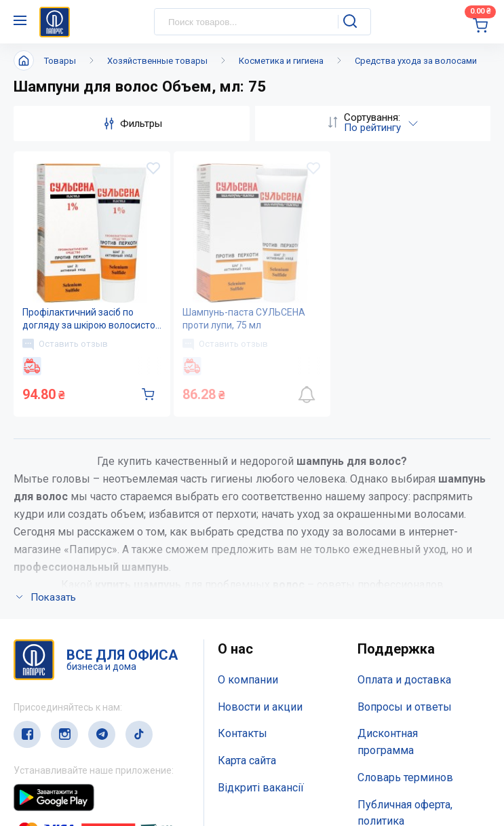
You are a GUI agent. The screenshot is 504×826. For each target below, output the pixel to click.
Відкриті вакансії (261, 788)
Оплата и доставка (404, 680)
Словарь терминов (405, 777)
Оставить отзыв (65, 344)
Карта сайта (247, 761)
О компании (248, 680)
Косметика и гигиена (281, 61)
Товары (60, 61)
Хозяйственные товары (157, 61)
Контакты (243, 733)
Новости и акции (260, 707)
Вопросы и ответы (405, 707)
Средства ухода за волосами (416, 61)
